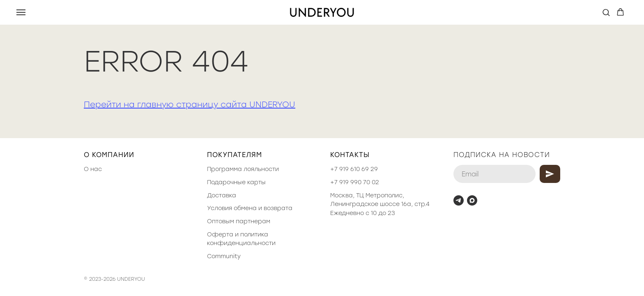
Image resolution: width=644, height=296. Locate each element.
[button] (606, 12)
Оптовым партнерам (239, 221)
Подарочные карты (236, 182)
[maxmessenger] (472, 200)
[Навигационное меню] (21, 12)
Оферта (220, 235)
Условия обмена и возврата (250, 208)
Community (224, 256)
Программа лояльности (243, 169)
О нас (93, 169)
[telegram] (459, 200)
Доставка (222, 195)
